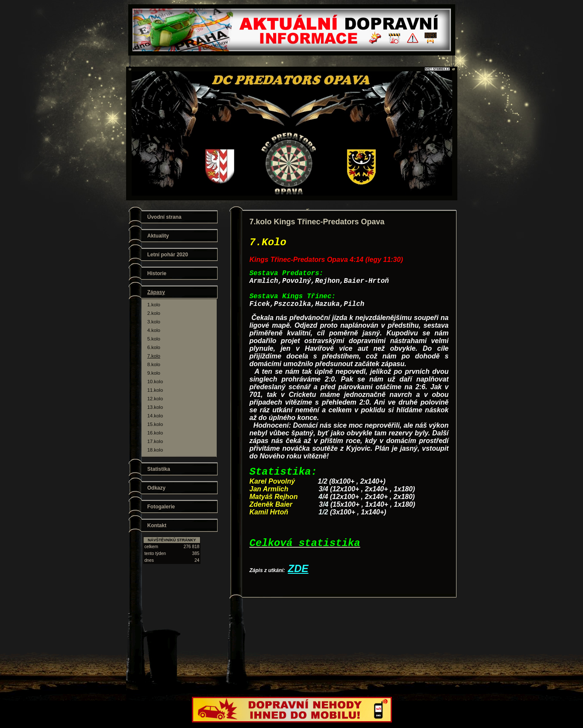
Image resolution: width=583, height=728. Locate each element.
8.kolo (154, 364)
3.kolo (154, 322)
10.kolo (155, 382)
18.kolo (155, 450)
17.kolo (155, 441)
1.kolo (154, 305)
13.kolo (155, 407)
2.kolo (154, 313)
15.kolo (155, 424)
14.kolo (155, 416)
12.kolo (155, 399)
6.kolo (154, 347)
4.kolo (154, 330)
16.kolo (155, 433)
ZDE (298, 568)
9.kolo (154, 373)
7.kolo (154, 356)
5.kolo (154, 339)
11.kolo (155, 390)
